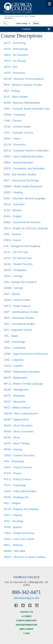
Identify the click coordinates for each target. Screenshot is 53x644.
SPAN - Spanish (13, 527)
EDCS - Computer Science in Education (26, 151)
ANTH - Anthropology (16, 49)
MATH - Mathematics (16, 378)
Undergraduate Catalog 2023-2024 (16, 16)
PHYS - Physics (13, 473)
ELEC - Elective (13, 210)
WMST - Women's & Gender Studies (24, 557)
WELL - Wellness (13, 545)
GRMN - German (13, 288)
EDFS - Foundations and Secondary (24, 169)
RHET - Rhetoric (13, 515)
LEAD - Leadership (15, 348)
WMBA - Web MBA (15, 551)
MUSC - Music (12, 437)
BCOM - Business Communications (24, 79)
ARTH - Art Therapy (15, 61)
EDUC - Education (14, 204)
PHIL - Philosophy (14, 461)
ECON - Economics (15, 145)
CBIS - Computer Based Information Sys (27, 109)
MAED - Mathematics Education (22, 372)
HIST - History (12, 294)
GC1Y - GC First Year (16, 252)
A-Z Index (27, 616)
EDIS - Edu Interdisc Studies (20, 174)
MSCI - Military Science (17, 408)
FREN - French (12, 240)
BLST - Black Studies (16, 97)
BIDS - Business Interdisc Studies (23, 85)
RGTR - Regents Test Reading (21, 509)
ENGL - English (13, 216)
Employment (26, 629)
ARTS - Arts (11, 67)
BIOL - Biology (12, 91)
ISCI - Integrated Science (18, 330)
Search (36, 23)
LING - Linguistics (14, 360)
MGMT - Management (16, 390)
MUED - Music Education (18, 426)
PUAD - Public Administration (20, 491)
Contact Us (26, 612)
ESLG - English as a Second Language (26, 228)
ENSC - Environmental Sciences (22, 222)
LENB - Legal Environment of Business (26, 354)
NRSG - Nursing (13, 449)
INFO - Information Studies (19, 318)
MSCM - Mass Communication (21, 414)
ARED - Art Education (16, 55)
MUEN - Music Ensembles (19, 432)
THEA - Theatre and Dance (19, 533)
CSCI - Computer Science (18, 133)
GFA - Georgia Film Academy (20, 282)
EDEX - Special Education (19, 163)
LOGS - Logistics (13, 366)
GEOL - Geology (13, 276)
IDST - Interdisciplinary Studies (21, 312)
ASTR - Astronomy (14, 73)
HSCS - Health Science (17, 306)
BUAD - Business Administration (22, 103)
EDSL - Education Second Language (25, 198)
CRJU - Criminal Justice (17, 127)
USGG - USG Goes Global (19, 539)
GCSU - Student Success (18, 264)
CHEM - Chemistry (14, 115)
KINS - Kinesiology (14, 342)
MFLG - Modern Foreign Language (23, 384)
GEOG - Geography (15, 270)
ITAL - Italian (11, 336)
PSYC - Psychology (15, 485)
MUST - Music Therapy (17, 443)
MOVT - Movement (15, 402)
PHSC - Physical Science (18, 467)
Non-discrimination (26, 625)
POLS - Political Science (18, 479)
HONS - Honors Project (17, 300)
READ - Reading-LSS (16, 497)
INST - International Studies (19, 324)
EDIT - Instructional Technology (21, 180)
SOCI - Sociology (14, 521)
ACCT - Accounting (15, 43)
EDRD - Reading (13, 192)
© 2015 (26, 633)
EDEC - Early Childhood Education (23, 157)
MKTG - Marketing (14, 396)
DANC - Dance (12, 139)
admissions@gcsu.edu (26, 598)
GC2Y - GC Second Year (18, 258)
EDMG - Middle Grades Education (23, 186)
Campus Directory (26, 621)
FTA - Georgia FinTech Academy (22, 246)
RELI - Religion (12, 503)
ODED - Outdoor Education (19, 455)
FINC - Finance (12, 234)
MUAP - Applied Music (16, 420)
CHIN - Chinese (13, 121)
